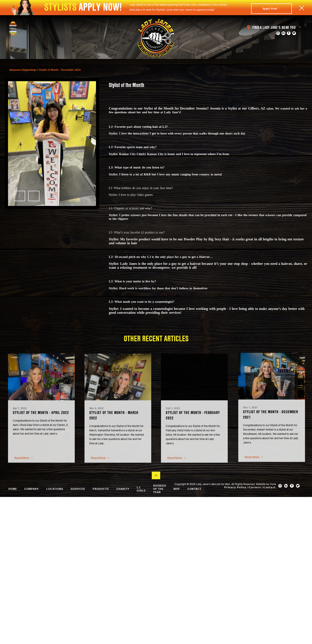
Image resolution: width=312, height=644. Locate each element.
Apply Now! (272, 9)
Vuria (273, 484)
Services (78, 489)
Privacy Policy (236, 487)
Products (101, 489)
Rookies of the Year (160, 489)
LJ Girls (141, 489)
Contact (270, 487)
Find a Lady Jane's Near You (274, 27)
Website (261, 484)
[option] (52, 144)
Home (13, 489)
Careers (255, 487)
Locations (55, 489)
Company (32, 489)
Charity (123, 489)
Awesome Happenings (23, 70)
